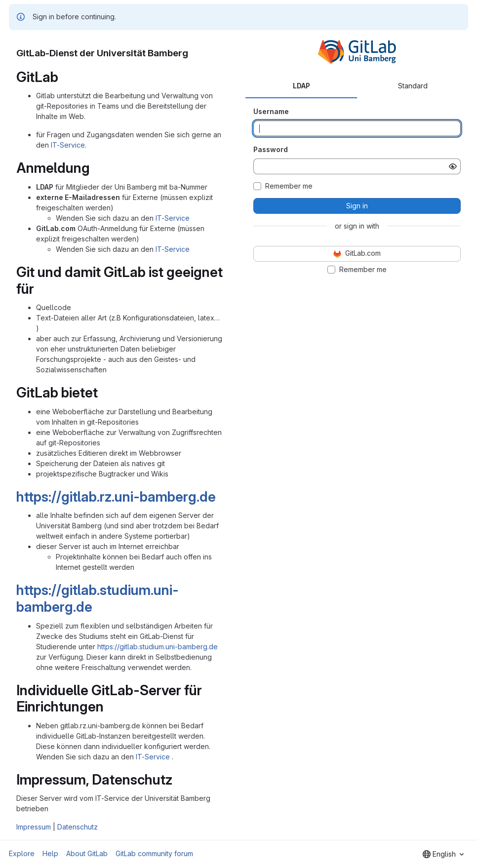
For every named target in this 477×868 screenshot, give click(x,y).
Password (271, 149)
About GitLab (87, 853)
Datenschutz (78, 827)
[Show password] (453, 166)
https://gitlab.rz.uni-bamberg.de (116, 497)
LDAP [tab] (301, 86)
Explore (22, 853)
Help (50, 853)
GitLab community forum (154, 853)
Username (271, 111)
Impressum (34, 827)
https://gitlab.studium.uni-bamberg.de (98, 598)
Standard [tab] (413, 86)
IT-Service (68, 145)
